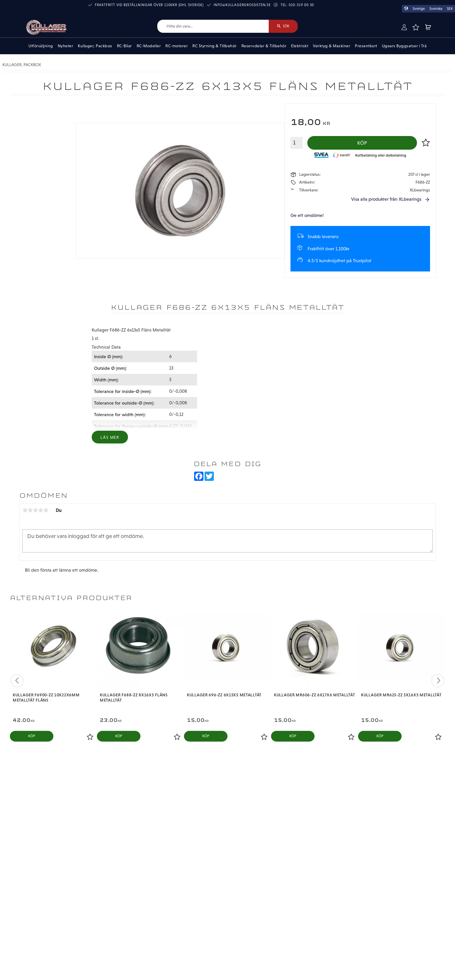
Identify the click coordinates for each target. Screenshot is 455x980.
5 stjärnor (46, 510)
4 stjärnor (41, 510)
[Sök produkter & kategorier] (213, 26)
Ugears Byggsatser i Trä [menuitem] (404, 46)
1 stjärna (25, 510)
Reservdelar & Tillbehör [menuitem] (264, 46)
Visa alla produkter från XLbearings (386, 199)
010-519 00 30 (301, 5)
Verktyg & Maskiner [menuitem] (332, 46)
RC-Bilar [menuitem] (124, 46)
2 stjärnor (30, 510)
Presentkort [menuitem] (366, 46)
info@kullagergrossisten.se (242, 5)
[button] (416, 27)
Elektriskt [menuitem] (300, 46)
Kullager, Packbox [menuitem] (95, 46)
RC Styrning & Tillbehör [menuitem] (215, 46)
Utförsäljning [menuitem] (41, 46)
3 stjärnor (35, 510)
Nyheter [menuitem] (66, 46)
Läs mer (110, 437)
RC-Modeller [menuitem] (149, 46)
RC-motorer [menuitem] (177, 46)
